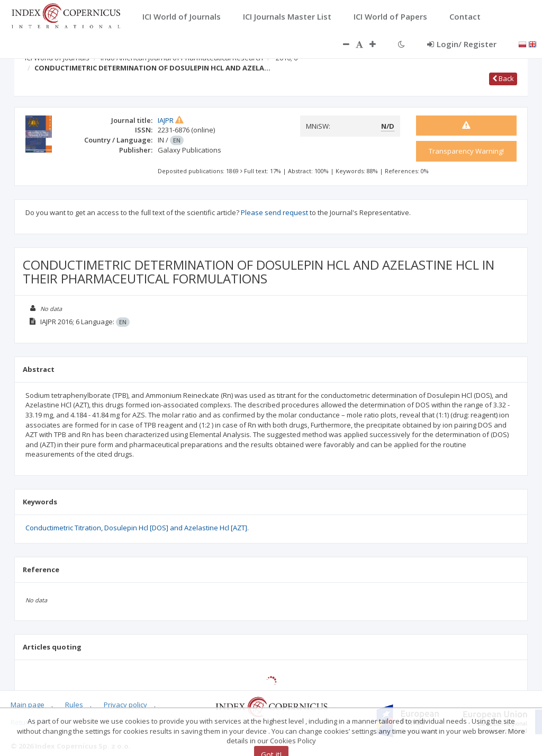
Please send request (274, 212)
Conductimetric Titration (63, 528)
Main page (28, 705)
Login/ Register (462, 44)
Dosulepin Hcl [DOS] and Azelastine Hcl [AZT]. (177, 528)
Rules (74, 705)
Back (503, 78)
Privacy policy (125, 705)
